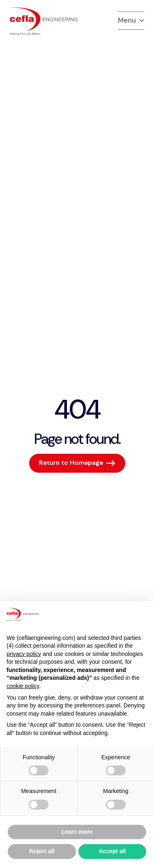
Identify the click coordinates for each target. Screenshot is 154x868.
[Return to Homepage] (77, 463)
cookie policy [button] (23, 686)
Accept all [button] (112, 851)
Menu (131, 20)
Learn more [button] (77, 832)
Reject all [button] (42, 851)
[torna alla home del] (44, 21)
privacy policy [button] (24, 654)
